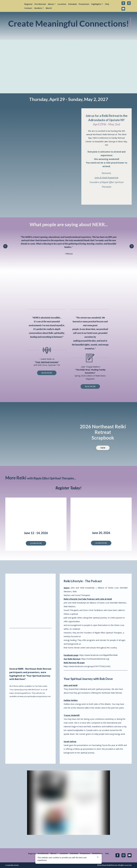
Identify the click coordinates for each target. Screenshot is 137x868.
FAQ (107, 4)
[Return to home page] (13, 6)
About (51, 4)
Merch (49, 8)
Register (28, 4)
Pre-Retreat (40, 4)
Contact (28, 8)
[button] (123, 3)
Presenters (84, 4)
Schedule (72, 4)
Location (62, 4)
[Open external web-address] (106, 196)
